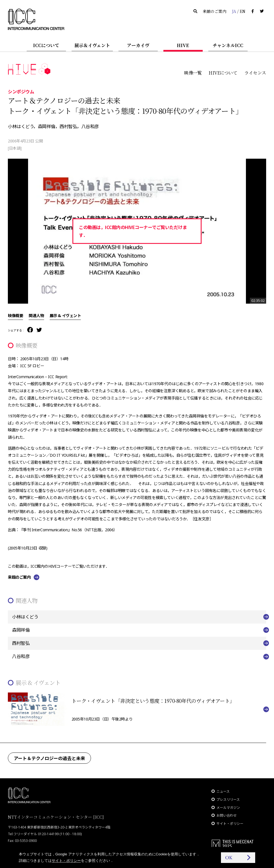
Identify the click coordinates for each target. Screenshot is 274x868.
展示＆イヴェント (92, 45)
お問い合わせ (227, 815)
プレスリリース (228, 799)
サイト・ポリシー (230, 824)
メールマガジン (228, 808)
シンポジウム (21, 91)
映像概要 (15, 315)
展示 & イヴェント (65, 315)
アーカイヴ (138, 45)
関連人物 (36, 315)
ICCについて (46, 45)
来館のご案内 (214, 11)
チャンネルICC (228, 45)
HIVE (183, 45)
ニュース (223, 791)
